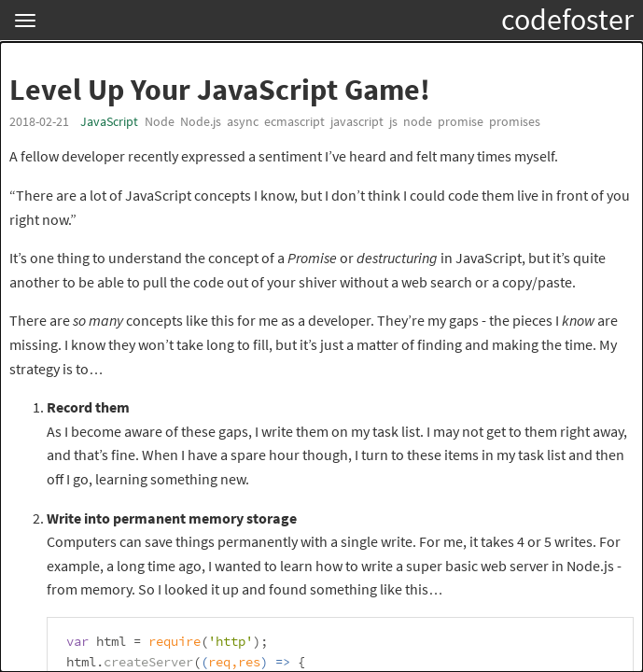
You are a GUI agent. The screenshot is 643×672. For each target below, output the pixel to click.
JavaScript (109, 121)
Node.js (201, 121)
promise (461, 121)
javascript (357, 121)
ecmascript (294, 121)
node (418, 121)
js (393, 121)
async (243, 121)
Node (160, 121)
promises (515, 121)
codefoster (567, 20)
